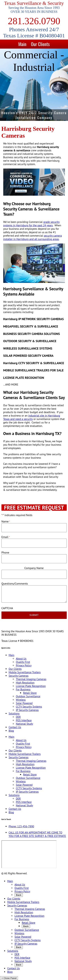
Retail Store (30, 693)
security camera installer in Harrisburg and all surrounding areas (33, 237)
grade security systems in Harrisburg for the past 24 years (31, 224)
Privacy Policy (24, 665)
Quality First (23, 662)
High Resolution (25, 683)
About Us (21, 659)
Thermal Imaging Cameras (31, 679)
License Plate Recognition (31, 686)
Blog (11, 731)
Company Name (34, 568)
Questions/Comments (15, 583)
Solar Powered (24, 703)
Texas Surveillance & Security (34, 3)
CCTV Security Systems (29, 707)
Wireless (21, 700)
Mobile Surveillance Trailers (25, 672)
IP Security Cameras (27, 710)
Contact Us (15, 727)
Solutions (14, 713)
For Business (23, 689)
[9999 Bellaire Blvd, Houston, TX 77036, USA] (29, 854)
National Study (25, 724)
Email (6, 537)
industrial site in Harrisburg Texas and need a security (32, 417)
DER (18, 717)
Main (22, 44)
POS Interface (24, 720)
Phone (5, 552)
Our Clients (40, 44)
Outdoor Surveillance (28, 696)
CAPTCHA (7, 608)
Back (19, 895)
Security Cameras (19, 676)
